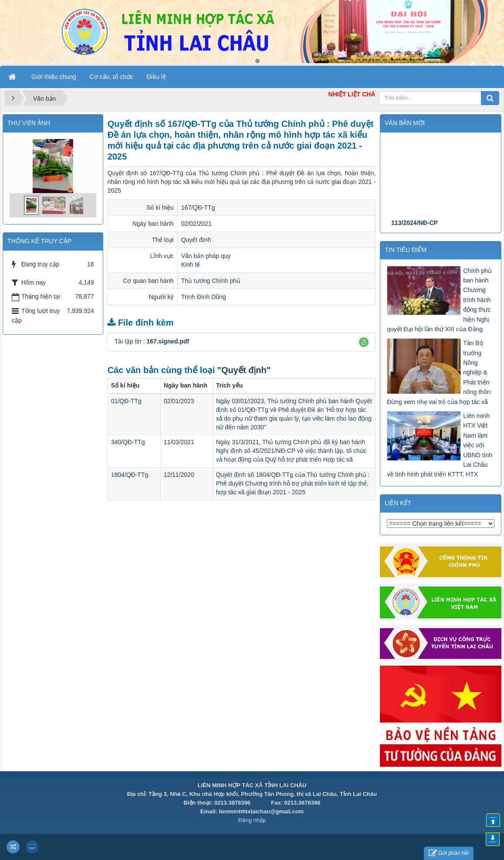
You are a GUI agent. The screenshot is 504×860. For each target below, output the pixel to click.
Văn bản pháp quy (206, 256)
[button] (364, 342)
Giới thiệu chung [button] (54, 77)
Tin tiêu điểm (406, 250)
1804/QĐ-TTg (130, 475)
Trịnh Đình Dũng (204, 297)
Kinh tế (191, 265)
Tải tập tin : (152, 341)
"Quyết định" (244, 370)
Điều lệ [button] (156, 77)
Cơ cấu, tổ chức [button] (112, 77)
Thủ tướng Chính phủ (211, 281)
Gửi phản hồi (449, 853)
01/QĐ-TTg (126, 401)
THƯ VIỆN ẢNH (29, 123)
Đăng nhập (252, 820)
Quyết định (196, 240)
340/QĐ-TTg (128, 442)
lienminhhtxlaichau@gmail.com (261, 811)
